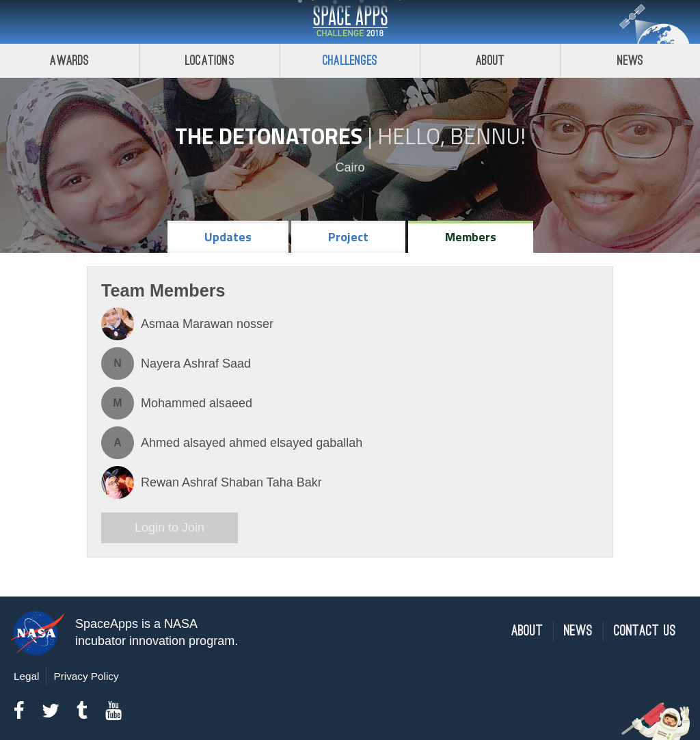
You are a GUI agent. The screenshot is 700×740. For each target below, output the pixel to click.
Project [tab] (348, 237)
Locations (210, 60)
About (490, 60)
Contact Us (645, 631)
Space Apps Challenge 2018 (350, 22)
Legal (26, 676)
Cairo (350, 167)
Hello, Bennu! (452, 136)
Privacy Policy (86, 676)
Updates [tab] (228, 237)
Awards (69, 60)
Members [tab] (471, 237)
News (631, 60)
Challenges (350, 60)
